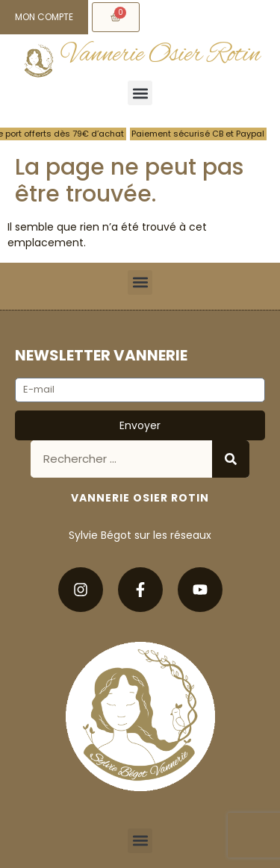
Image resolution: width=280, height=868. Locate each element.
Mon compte (44, 17)
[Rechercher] (231, 459)
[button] (140, 93)
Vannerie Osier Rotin (161, 55)
